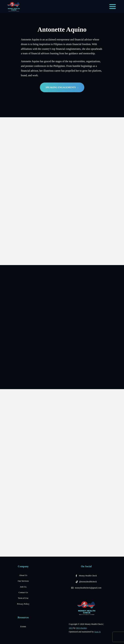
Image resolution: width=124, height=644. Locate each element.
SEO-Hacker (81, 628)
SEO (71, 628)
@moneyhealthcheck (88, 582)
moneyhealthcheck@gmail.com (88, 588)
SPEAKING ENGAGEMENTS (62, 87)
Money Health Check (88, 576)
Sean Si (97, 632)
